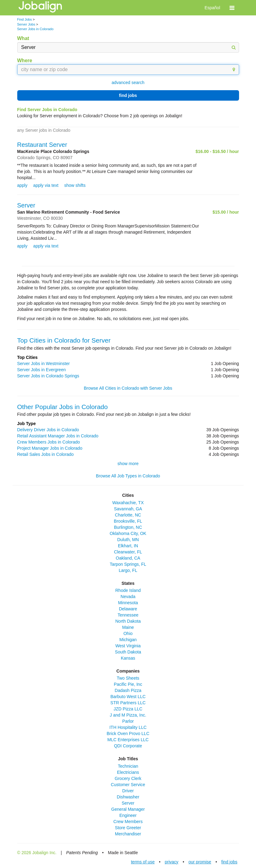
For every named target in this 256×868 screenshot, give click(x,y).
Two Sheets (128, 678)
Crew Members (128, 822)
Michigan (128, 640)
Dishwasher (128, 797)
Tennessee (128, 615)
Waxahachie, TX (128, 503)
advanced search (128, 82)
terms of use (143, 862)
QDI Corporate (128, 746)
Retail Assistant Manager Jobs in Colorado (58, 436)
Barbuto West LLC (128, 697)
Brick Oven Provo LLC (128, 733)
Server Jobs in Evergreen (42, 370)
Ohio (128, 633)
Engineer (128, 815)
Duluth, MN (128, 540)
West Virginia (128, 646)
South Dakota (128, 652)
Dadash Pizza (128, 690)
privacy (172, 862)
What (23, 38)
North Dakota (128, 621)
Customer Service (128, 785)
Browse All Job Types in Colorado (128, 476)
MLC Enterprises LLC (128, 740)
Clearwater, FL (128, 552)
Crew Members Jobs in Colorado (49, 442)
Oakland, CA (128, 558)
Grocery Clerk (128, 778)
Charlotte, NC (128, 515)
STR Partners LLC (128, 703)
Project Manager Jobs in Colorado (50, 448)
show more (128, 464)
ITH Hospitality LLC (128, 727)
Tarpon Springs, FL (128, 564)
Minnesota (128, 603)
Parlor (128, 721)
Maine (128, 627)
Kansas (128, 658)
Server (26, 205)
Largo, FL (128, 570)
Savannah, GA (128, 509)
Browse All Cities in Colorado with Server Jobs (128, 388)
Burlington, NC (128, 527)
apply (22, 185)
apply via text (46, 185)
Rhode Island (128, 590)
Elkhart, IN (128, 546)
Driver (128, 791)
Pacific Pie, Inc (128, 684)
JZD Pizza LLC (128, 709)
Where (25, 60)
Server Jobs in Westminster (44, 364)
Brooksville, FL (128, 521)
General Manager (128, 809)
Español (212, 8)
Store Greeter (128, 828)
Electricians (128, 772)
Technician (128, 766)
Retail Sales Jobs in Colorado (46, 454)
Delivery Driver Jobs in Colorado (48, 430)
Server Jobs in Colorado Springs (48, 376)
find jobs (128, 95)
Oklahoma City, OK (128, 533)
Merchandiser (128, 834)
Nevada (128, 597)
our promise (200, 862)
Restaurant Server (42, 145)
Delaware (128, 609)
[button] (232, 8)
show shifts (75, 185)
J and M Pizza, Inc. (128, 715)
